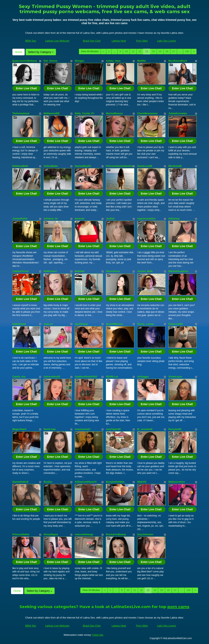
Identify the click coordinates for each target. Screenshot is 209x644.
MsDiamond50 (51, 113)
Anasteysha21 (83, 429)
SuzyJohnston (145, 534)
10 (126, 51)
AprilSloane (81, 324)
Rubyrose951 (176, 324)
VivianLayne (175, 377)
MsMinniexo (50, 271)
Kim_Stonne (50, 61)
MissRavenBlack (178, 61)
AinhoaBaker (51, 166)
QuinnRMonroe (114, 324)
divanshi (80, 219)
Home (19, 52)
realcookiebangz (84, 534)
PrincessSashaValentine (119, 166)
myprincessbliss (146, 219)
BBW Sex (31, 41)
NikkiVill (142, 482)
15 (160, 51)
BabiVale (80, 271)
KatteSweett (19, 324)
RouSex (48, 482)
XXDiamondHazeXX (86, 482)
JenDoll (110, 219)
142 (187, 51)
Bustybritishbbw (115, 482)
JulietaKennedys (178, 113)
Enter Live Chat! (26, 88)
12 (140, 51)
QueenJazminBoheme (25, 61)
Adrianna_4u (51, 219)
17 (174, 51)
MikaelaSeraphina (178, 271)
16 (167, 51)
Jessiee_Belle (145, 271)
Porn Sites (142, 41)
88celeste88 (175, 166)
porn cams (178, 607)
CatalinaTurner (21, 271)
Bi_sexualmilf (145, 429)
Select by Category (41, 52)
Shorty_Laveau (146, 324)
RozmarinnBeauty (116, 534)
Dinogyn (79, 61)
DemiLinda (50, 429)
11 (133, 51)
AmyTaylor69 (113, 429)
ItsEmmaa (174, 219)
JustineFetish (20, 219)
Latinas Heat (119, 41)
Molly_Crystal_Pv (84, 113)
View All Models (90, 51)
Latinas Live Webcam (57, 41)
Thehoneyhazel (21, 113)
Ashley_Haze (113, 61)
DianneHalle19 (20, 482)
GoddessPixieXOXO (86, 377)
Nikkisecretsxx (177, 482)
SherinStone (113, 271)
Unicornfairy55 (52, 377)
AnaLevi (48, 324)
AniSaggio (143, 377)
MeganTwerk (19, 429)
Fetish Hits (98, 635)
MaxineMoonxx (114, 113)
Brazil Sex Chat (92, 41)
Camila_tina (19, 377)
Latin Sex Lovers (167, 41)
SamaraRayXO (83, 166)
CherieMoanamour (148, 113)
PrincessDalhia (21, 534)
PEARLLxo (112, 377)
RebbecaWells (20, 166)
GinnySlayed (51, 534)
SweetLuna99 (145, 166)
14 (153, 51)
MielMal (141, 61)
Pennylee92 (175, 429)
